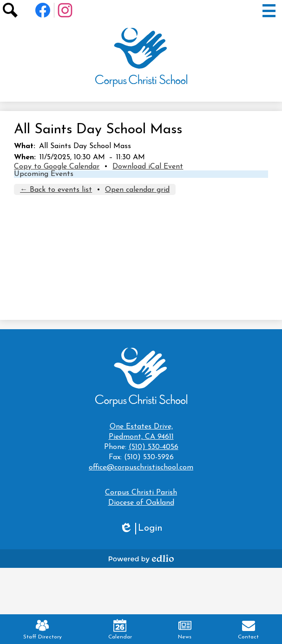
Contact (248, 629)
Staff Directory (43, 629)
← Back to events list (56, 190)
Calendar (120, 629)
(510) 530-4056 (154, 447)
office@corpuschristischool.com (141, 468)
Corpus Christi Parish (141, 493)
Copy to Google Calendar (57, 167)
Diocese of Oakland (141, 503)
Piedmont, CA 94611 (141, 431)
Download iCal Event (148, 167)
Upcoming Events (44, 174)
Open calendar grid (137, 190)
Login (141, 529)
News (185, 629)
